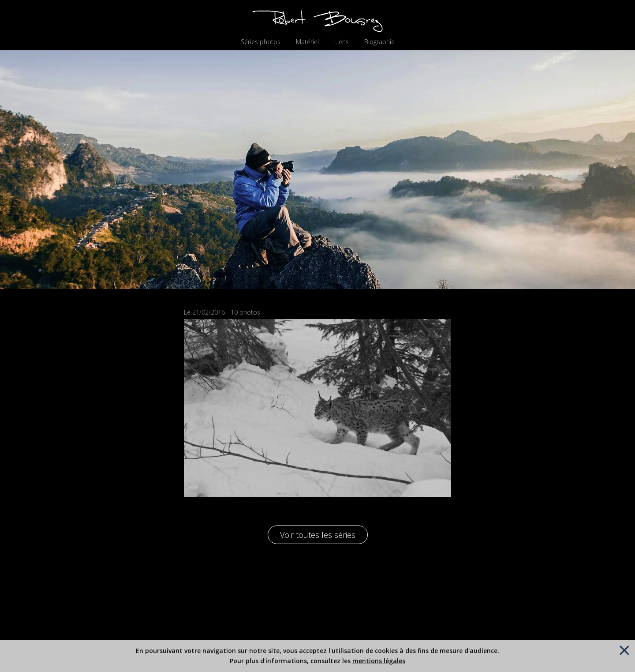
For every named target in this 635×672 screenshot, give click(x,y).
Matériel (307, 42)
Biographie (379, 42)
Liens (342, 42)
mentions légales (379, 661)
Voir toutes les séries (318, 535)
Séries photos (261, 42)
